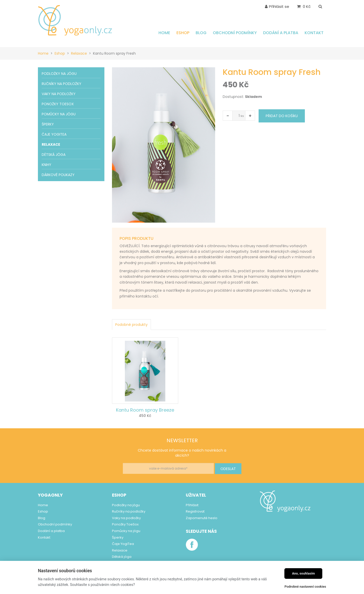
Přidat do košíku (282, 116)
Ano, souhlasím (303, 573)
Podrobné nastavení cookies (305, 587)
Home (43, 53)
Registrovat (195, 511)
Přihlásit (192, 505)
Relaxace (79, 53)
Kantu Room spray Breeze (145, 410)
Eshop (60, 53)
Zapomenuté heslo (202, 518)
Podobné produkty (131, 325)
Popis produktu (136, 238)
